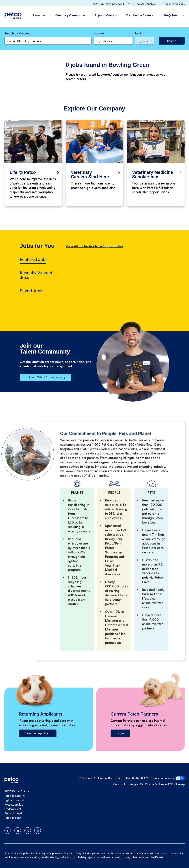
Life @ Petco (174, 15)
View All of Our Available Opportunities (94, 246)
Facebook (8, 831)
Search (172, 41)
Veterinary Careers (70, 15)
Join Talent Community (111, 4)
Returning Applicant (38, 733)
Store (39, 15)
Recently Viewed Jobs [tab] (36, 275)
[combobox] (113, 41)
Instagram (38, 831)
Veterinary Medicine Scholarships (153, 175)
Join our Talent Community (40, 377)
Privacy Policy (122, 778)
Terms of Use (105, 778)
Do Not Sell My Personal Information (158, 778)
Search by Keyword (18, 33)
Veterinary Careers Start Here (90, 175)
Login (120, 733)
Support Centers (106, 15)
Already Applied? (147, 4)
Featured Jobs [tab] (34, 259)
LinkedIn (18, 831)
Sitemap (180, 784)
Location (100, 33)
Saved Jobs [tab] (31, 291)
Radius (139, 33)
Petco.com (86, 778)
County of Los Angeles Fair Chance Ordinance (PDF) (143, 784)
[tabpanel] (117, 269)
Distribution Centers (140, 15)
